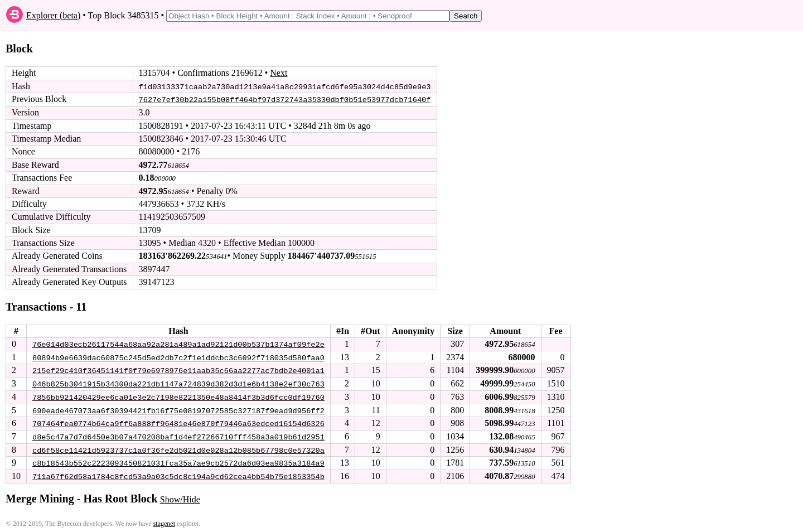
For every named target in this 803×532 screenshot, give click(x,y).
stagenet (164, 521)
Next (279, 73)
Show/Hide (180, 497)
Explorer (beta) (53, 15)
